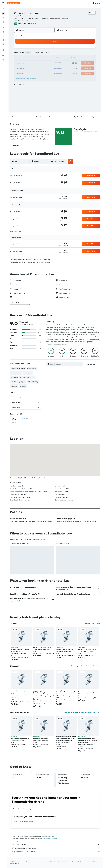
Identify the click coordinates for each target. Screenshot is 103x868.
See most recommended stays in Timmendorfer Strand (82, 712)
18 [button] (29, 63)
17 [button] (24, 63)
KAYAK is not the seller (56, 844)
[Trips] (3, 50)
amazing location (16, 373)
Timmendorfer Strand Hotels (88, 862)
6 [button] (39, 54)
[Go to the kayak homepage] (13, 3)
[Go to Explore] (3, 32)
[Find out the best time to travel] (3, 40)
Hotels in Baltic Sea (72, 862)
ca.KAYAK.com (14, 862)
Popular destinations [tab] (35, 809)
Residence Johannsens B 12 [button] (20, 739)
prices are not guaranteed (50, 839)
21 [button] (43, 63)
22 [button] (48, 63)
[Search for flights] (3, 9)
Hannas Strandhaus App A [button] (87, 649)
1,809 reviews (31, 24)
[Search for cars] (3, 18)
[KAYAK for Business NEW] (3, 44)
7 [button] (43, 54)
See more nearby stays (93, 623)
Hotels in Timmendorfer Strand (24, 821)
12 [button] (34, 58)
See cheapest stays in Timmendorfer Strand (86, 666)
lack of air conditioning (27, 377)
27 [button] (39, 68)
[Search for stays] (3, 13)
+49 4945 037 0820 (21, 21)
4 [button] (29, 54)
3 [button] (24, 54)
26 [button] (34, 68)
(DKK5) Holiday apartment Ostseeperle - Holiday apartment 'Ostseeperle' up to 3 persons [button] (44, 695)
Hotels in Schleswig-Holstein (57, 862)
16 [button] (19, 63)
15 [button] (48, 58)
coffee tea (23, 386)
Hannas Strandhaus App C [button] (42, 647)
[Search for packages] (3, 22)
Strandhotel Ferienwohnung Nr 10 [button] (66, 693)
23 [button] (19, 68)
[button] (3, 3)
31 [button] (24, 73)
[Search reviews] (66, 364)
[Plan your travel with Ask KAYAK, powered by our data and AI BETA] (3, 27)
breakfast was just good (18, 382)
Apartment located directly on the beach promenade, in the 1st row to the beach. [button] (21, 694)
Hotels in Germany (41, 862)
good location (32, 369)
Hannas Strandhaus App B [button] (64, 649)
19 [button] (34, 63)
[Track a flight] (3, 36)
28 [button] (43, 68)
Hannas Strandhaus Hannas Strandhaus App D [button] (20, 650)
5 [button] (34, 54)
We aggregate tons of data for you (56, 848)
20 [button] (39, 63)
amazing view (28, 373)
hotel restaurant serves (18, 369)
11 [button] (29, 58)
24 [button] (24, 68)
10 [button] (24, 58)
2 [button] (19, 54)
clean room (14, 377)
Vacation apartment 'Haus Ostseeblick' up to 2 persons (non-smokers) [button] (88, 741)
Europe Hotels (30, 862)
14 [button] (43, 58)
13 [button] (39, 58)
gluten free (14, 386)
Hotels (22, 862)
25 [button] (29, 68)
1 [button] (48, 49)
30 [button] (19, 73)
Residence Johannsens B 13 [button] (42, 739)
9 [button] (19, 58)
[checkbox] (20, 421)
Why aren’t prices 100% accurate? (56, 852)
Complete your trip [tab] (19, 809)
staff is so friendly (33, 382)
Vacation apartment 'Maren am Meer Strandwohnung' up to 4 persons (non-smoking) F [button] (66, 739)
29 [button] (48, 68)
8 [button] (48, 54)
